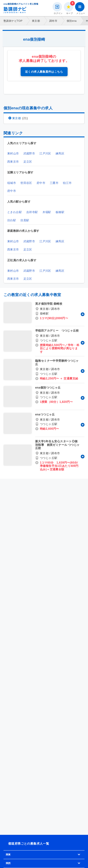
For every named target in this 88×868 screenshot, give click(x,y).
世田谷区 (26, 183)
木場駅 (47, 212)
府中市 (41, 183)
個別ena (72, 21)
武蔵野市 (29, 154)
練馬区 (60, 154)
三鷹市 (54, 183)
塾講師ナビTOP (13, 21)
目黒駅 (25, 220)
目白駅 (12, 220)
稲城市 (12, 183)
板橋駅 (60, 212)
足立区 (28, 162)
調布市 (53, 21)
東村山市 (13, 154)
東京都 (36, 21)
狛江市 (67, 183)
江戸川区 (45, 154)
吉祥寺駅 (32, 212)
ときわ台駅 (15, 212)
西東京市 (13, 162)
